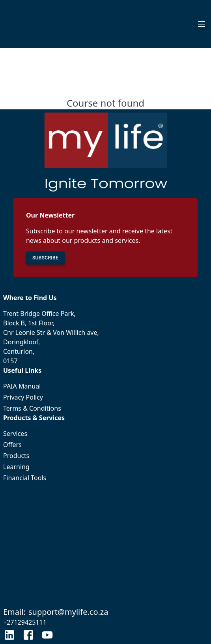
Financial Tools (105, 478)
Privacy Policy (105, 397)
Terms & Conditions (105, 408)
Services (105, 434)
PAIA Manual (105, 386)
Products (105, 456)
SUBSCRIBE (45, 258)
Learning (105, 467)
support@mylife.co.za (68, 612)
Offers (105, 445)
